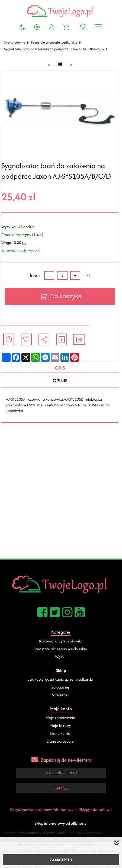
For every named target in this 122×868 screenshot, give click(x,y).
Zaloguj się (60, 687)
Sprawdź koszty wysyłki (21, 250)
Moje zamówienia (60, 718)
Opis (60, 368)
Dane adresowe (60, 741)
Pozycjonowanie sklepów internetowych (44, 809)
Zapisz (61, 788)
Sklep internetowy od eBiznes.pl (61, 823)
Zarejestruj (60, 695)
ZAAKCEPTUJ (61, 860)
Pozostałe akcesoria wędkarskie (54, 42)
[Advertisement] (61, 495)
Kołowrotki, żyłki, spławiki (60, 641)
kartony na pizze (42, 833)
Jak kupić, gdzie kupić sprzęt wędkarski (60, 679)
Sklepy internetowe (95, 809)
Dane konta (60, 733)
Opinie (60, 381)
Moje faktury (60, 725)
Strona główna (15, 42)
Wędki (60, 657)
